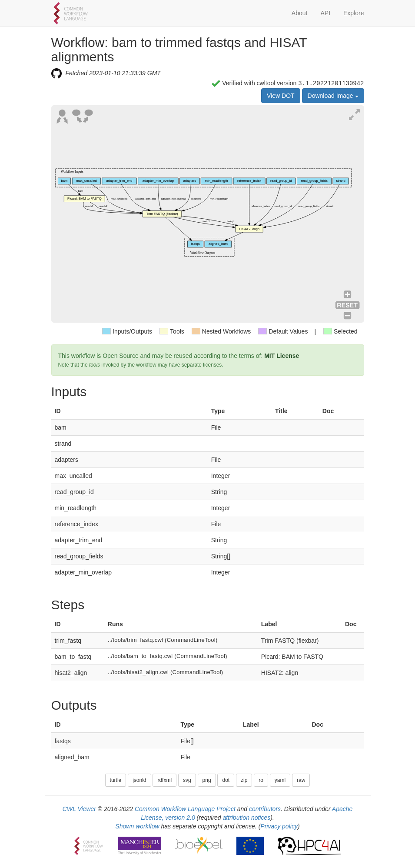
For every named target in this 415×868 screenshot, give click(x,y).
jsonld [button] (139, 780)
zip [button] (244, 780)
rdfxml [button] (164, 780)
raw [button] (301, 780)
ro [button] (261, 780)
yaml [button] (280, 780)
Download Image (333, 96)
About (300, 13)
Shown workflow (137, 826)
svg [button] (187, 780)
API (325, 13)
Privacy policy (279, 826)
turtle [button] (116, 780)
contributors (265, 809)
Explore (354, 13)
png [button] (207, 780)
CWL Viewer (79, 809)
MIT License (282, 356)
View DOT (281, 96)
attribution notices (247, 818)
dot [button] (226, 780)
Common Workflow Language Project (185, 809)
